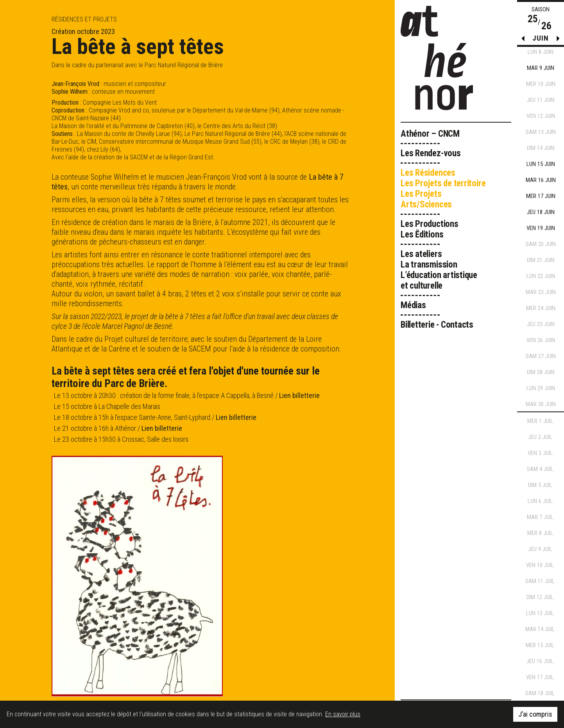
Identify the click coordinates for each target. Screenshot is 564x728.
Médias (413, 305)
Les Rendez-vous (431, 153)
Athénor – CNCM (430, 134)
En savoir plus (343, 714)
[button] (558, 40)
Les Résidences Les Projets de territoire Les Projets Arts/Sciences (443, 189)
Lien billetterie (299, 395)
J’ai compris (535, 714)
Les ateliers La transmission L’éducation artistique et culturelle (439, 270)
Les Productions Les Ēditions (430, 229)
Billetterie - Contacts (437, 325)
